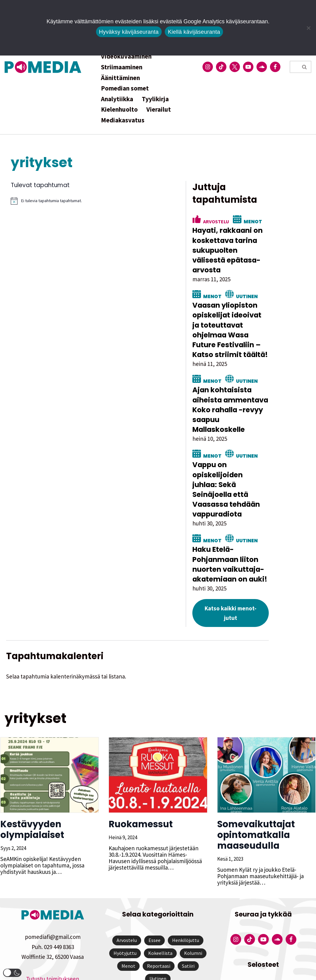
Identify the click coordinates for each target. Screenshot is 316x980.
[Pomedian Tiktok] (221, 67)
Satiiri (188, 917)
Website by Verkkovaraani (158, 972)
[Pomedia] (44, 67)
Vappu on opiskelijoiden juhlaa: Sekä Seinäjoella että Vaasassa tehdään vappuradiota (253, 455)
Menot (274, 221)
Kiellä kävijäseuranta (194, 32)
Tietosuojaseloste (263, 938)
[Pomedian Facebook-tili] (275, 67)
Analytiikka (117, 99)
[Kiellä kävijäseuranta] (308, 28)
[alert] (103, 201)
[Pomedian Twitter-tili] (235, 67)
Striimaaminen (122, 67)
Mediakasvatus (123, 120)
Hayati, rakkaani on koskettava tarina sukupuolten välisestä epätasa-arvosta (254, 245)
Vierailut (159, 109)
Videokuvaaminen (126, 56)
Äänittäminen (120, 78)
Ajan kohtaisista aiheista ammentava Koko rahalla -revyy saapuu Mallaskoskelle (255, 385)
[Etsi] (294, 67)
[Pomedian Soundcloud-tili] (262, 67)
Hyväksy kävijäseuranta (129, 32)
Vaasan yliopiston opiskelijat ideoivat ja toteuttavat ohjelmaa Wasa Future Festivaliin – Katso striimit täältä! (256, 315)
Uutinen (268, 286)
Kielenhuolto (119, 109)
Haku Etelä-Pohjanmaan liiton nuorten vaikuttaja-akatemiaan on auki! (252, 525)
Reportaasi (159, 917)
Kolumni (193, 904)
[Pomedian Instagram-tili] (208, 67)
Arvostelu (238, 221)
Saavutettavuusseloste (263, 947)
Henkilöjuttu (186, 892)
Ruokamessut (140, 775)
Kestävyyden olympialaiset (32, 781)
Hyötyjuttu (125, 904)
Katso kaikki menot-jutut (256, 569)
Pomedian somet (125, 88)
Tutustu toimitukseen (53, 930)
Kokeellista (160, 904)
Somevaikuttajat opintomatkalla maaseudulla (256, 786)
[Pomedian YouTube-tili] (248, 67)
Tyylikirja (155, 99)
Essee (154, 892)
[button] (12, 973)
